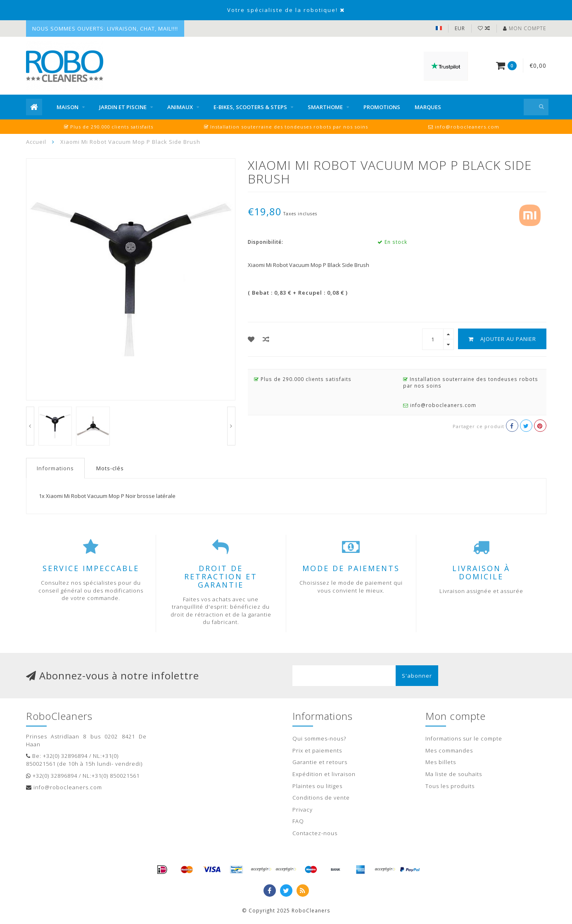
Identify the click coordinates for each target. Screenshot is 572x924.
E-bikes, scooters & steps (250, 107)
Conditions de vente (321, 798)
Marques (428, 107)
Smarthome (325, 107)
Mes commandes (449, 750)
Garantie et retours (320, 762)
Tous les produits (450, 786)
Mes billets (441, 762)
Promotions (382, 107)
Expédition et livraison (324, 774)
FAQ (298, 821)
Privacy (303, 810)
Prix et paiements (317, 750)
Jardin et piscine (123, 107)
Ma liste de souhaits (454, 774)
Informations (55, 468)
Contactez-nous (315, 833)
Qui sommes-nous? (319, 738)
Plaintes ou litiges (317, 786)
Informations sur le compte (464, 738)
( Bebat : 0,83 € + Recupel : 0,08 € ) (298, 293)
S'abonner (417, 676)
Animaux (180, 107)
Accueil (36, 142)
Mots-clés (110, 468)
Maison (68, 107)
